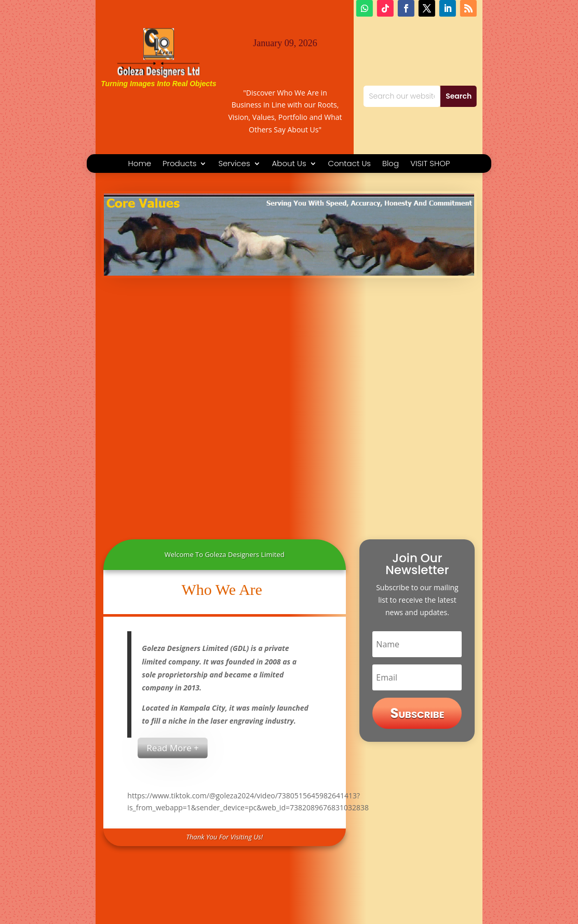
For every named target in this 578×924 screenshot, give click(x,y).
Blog (391, 164)
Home (140, 164)
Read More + (172, 748)
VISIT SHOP (430, 164)
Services (234, 164)
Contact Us (350, 164)
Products (179, 164)
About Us (289, 164)
